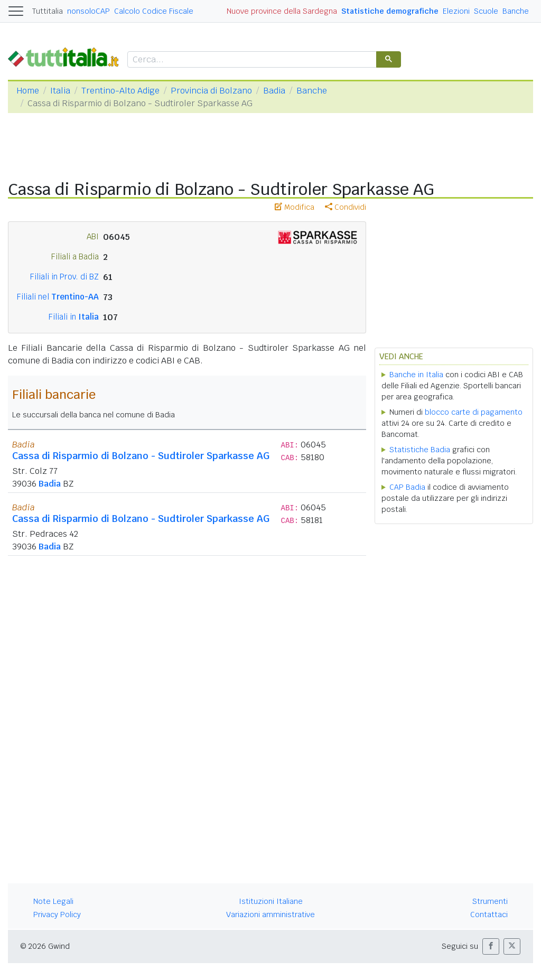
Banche (516, 11)
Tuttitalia (48, 11)
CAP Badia (407, 487)
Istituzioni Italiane (271, 901)
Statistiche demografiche (390, 11)
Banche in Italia (416, 375)
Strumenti (490, 901)
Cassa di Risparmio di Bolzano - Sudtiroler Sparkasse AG (141, 456)
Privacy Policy (57, 914)
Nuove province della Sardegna (282, 11)
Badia (274, 91)
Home (28, 91)
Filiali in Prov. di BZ (64, 277)
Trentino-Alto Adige (120, 91)
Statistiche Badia (420, 450)
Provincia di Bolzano (211, 91)
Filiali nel (58, 297)
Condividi (346, 207)
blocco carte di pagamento (474, 412)
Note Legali (53, 901)
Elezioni (456, 11)
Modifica (295, 207)
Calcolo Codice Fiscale (154, 11)
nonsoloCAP (88, 11)
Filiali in (74, 317)
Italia (60, 91)
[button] (491, 946)
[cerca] (251, 60)
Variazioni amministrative (270, 914)
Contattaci (489, 914)
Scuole (486, 11)
